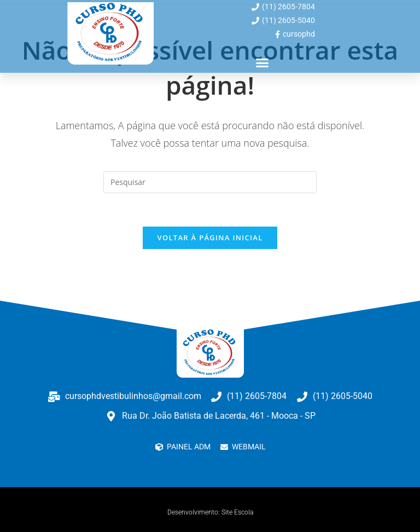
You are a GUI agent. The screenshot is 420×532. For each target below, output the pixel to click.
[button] (262, 63)
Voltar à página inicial (210, 238)
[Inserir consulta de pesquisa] (210, 182)
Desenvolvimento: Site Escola (210, 512)
